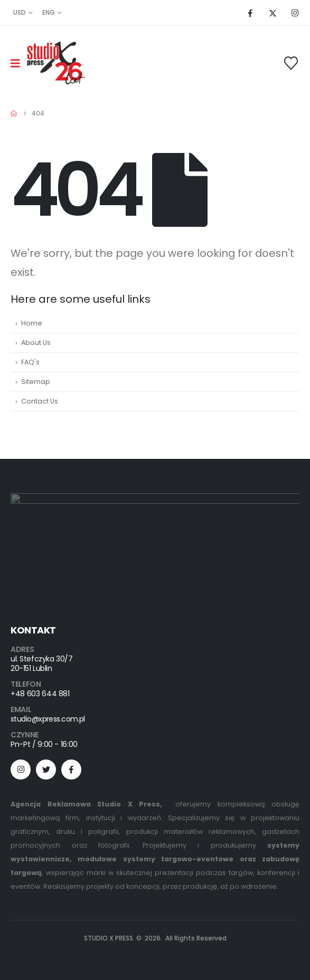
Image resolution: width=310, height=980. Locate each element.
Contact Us (40, 401)
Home (32, 323)
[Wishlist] (291, 63)
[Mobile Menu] (19, 63)
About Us (36, 343)
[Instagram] (295, 13)
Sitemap (36, 382)
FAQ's (30, 362)
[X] (273, 13)
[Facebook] (250, 13)
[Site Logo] (56, 63)
